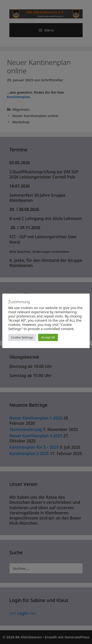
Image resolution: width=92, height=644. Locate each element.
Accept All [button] (48, 337)
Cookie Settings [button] (22, 337)
